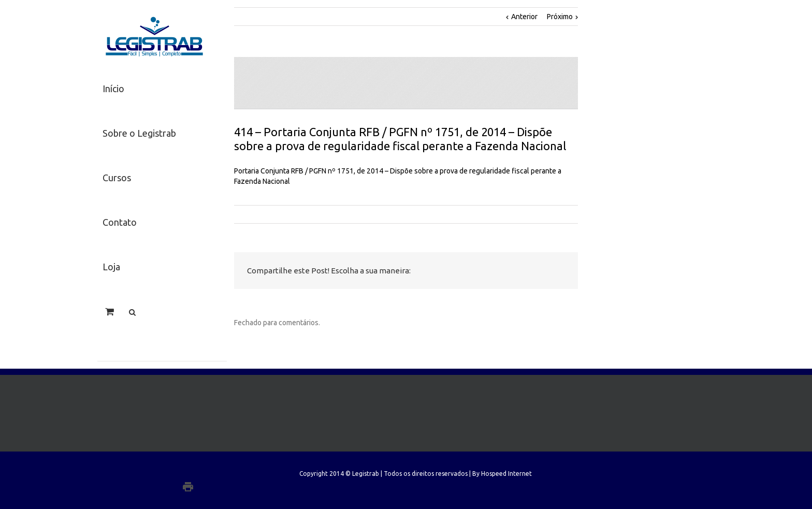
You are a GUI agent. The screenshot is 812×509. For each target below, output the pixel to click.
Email (558, 271)
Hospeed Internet (506, 474)
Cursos (117, 178)
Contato (120, 222)
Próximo (560, 17)
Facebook (465, 271)
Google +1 (532, 271)
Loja (111, 267)
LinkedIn (508, 270)
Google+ (209, 487)
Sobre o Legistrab (139, 133)
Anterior (524, 17)
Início (113, 89)
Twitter (486, 271)
